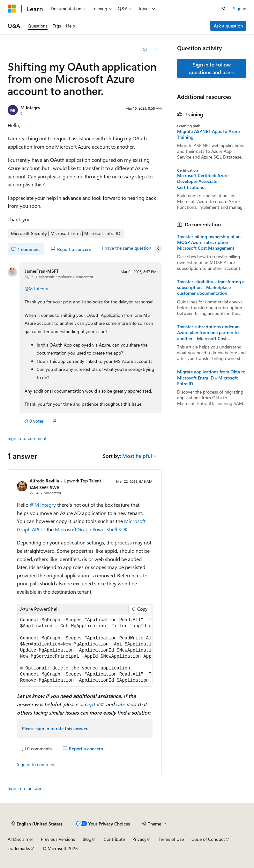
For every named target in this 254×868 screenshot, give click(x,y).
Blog (87, 839)
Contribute (114, 839)
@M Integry (36, 289)
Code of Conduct (208, 839)
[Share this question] (156, 50)
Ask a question (228, 26)
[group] (85, 650)
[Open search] (224, 9)
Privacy (139, 839)
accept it (90, 704)
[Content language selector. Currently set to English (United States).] (37, 824)
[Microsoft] (12, 9)
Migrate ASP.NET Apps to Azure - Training (210, 134)
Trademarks (19, 848)
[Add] (145, 50)
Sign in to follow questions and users (212, 68)
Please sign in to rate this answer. (55, 728)
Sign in (240, 8)
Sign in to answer (25, 788)
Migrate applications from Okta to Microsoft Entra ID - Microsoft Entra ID (211, 378)
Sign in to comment (27, 438)
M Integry (30, 108)
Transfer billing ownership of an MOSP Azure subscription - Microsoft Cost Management (209, 242)
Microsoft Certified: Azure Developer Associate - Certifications (203, 181)
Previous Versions (58, 839)
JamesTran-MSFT (42, 271)
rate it (123, 704)
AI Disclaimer (20, 839)
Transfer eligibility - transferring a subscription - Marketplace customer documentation (211, 287)
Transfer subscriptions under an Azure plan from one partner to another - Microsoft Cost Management (208, 333)
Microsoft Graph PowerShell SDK (91, 529)
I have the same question (127, 248)
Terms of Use (171, 839)
